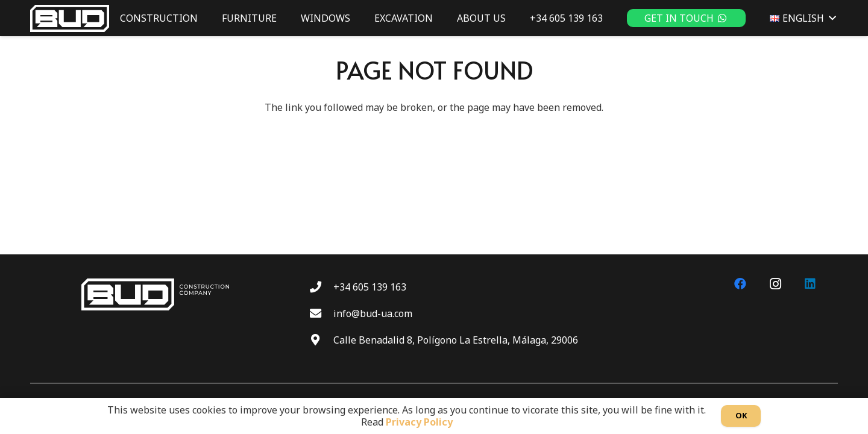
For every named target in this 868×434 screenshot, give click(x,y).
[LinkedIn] (810, 284)
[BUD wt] (70, 18)
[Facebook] (740, 284)
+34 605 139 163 (370, 287)
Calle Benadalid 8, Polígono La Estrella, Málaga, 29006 (456, 340)
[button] (830, 18)
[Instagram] (775, 284)
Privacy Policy (419, 422)
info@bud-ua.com (373, 313)
